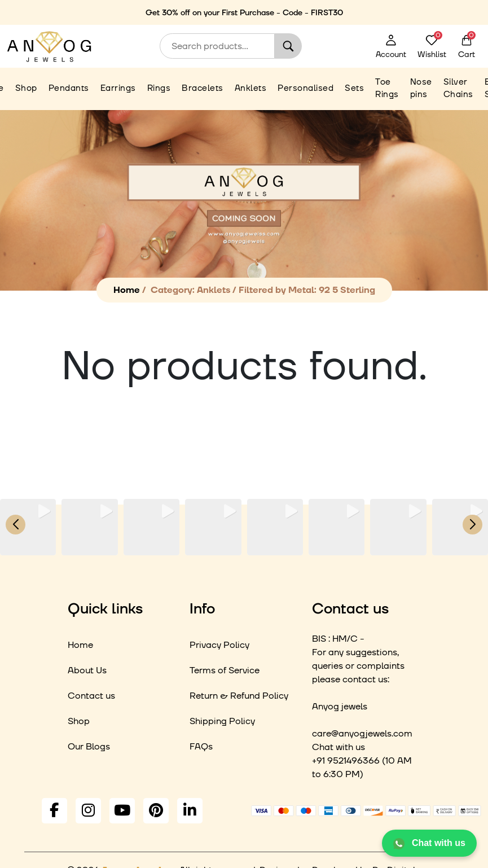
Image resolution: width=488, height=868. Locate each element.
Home (127, 290)
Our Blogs (89, 747)
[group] (28, 527)
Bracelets (203, 88)
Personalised (305, 88)
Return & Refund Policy (239, 696)
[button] (244, 547)
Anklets (251, 88)
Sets (354, 88)
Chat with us (429, 844)
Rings (159, 88)
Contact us (91, 696)
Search (288, 46)
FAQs (201, 747)
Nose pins (421, 89)
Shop (26, 88)
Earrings (118, 88)
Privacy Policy (219, 645)
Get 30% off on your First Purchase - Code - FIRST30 (244, 13)
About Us (87, 670)
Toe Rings (387, 89)
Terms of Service (225, 670)
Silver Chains (458, 89)
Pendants (69, 88)
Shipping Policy (222, 721)
